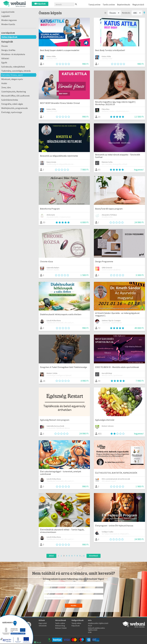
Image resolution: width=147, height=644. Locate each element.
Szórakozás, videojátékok (13, 67)
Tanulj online (94, 5)
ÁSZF (90, 626)
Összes (5, 46)
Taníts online (109, 5)
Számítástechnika (10, 100)
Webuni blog (60, 626)
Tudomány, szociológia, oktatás (16, 71)
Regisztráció (138, 5)
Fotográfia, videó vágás (12, 104)
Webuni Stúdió (61, 628)
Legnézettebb (8, 12)
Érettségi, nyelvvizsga (12, 112)
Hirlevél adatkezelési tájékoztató (96, 629)
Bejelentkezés (124, 5)
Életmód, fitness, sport (12, 75)
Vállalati (5, 58)
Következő (94, 556)
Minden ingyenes (9, 20)
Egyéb (4, 62)
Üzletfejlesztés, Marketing (14, 92)
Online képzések (9, 37)
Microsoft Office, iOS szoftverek (15, 96)
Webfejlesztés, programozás (15, 108)
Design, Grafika (8, 50)
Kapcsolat (43, 623)
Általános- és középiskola (13, 54)
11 (84, 556)
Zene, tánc (6, 87)
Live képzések (8, 33)
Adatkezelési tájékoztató (98, 623)
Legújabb (6, 16)
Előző (51, 556)
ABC (137, 13)
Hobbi (4, 83)
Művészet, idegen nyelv (12, 79)
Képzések (40, 4)
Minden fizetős (8, 24)
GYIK (90, 632)
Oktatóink (43, 626)
